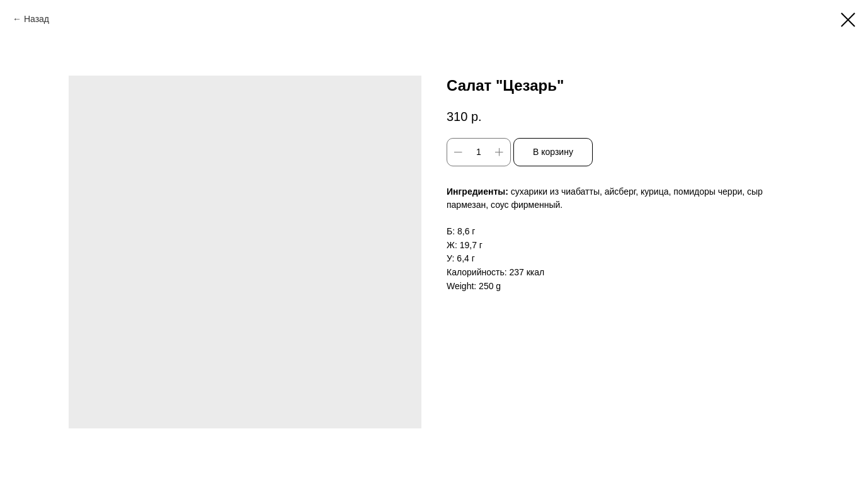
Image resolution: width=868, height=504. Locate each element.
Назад (37, 19)
